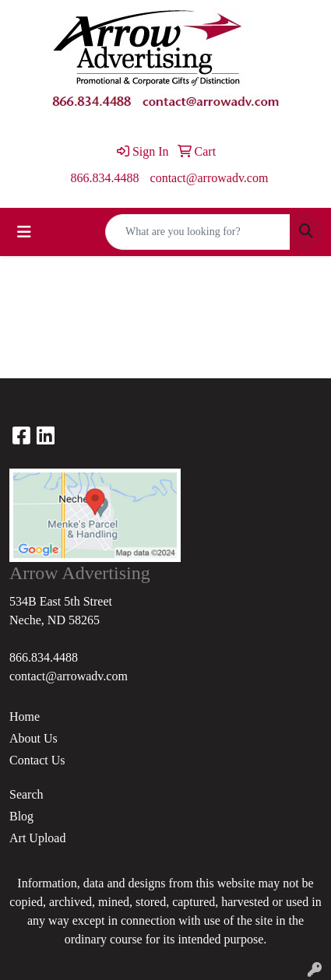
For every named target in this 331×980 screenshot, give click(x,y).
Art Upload (37, 838)
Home (25, 717)
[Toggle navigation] (24, 232)
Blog (21, 816)
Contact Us (37, 760)
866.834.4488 (105, 178)
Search (26, 794)
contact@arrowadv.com (210, 178)
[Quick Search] (198, 232)
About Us (33, 738)
